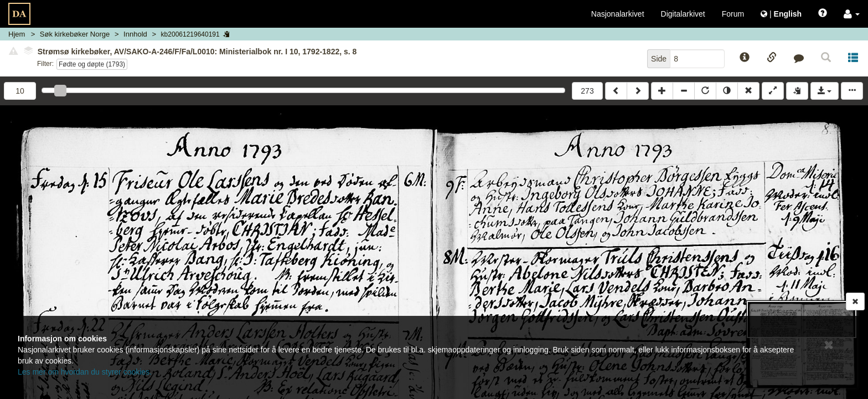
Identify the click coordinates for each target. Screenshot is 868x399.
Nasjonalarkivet (618, 14)
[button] (852, 14)
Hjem (17, 34)
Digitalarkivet (683, 14)
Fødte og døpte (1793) (92, 64)
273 (587, 91)
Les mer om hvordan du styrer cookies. (85, 372)
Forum (733, 14)
